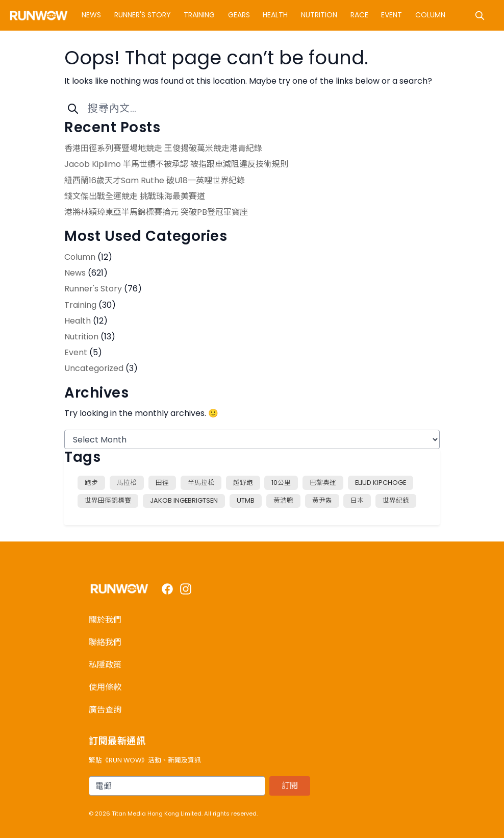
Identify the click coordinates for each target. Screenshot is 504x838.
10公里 (281, 483)
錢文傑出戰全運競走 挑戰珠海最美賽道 (135, 196)
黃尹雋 (322, 500)
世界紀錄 (396, 500)
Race (359, 15)
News (91, 15)
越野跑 (243, 483)
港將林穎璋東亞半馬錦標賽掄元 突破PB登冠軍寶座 (156, 212)
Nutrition (319, 15)
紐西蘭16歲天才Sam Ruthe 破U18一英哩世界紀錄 (155, 180)
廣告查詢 (105, 710)
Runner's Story (143, 15)
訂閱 (290, 786)
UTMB (246, 500)
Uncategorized (94, 368)
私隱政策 (105, 665)
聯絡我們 (105, 642)
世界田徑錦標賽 (108, 500)
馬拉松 (127, 483)
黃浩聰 (283, 500)
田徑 (162, 483)
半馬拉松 (201, 483)
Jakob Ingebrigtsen (184, 500)
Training (199, 15)
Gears (239, 15)
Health (275, 15)
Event (392, 15)
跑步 (91, 483)
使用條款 (105, 687)
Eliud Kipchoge (381, 483)
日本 (357, 500)
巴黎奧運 (323, 483)
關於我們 (105, 620)
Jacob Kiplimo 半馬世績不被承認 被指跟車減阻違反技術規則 (176, 164)
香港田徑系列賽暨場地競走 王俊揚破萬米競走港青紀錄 (163, 148)
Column (430, 15)
